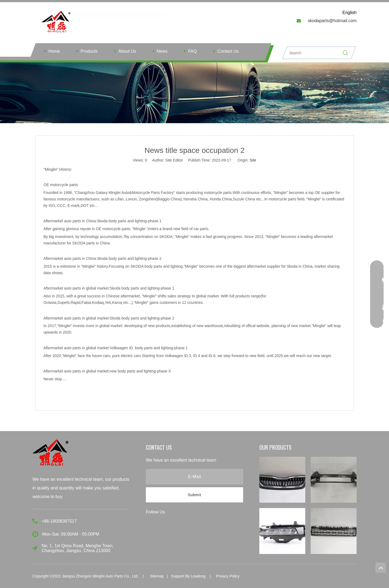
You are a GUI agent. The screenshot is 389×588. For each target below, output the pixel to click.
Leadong (198, 576)
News (162, 51)
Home (54, 51)
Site (253, 160)
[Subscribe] (194, 495)
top (381, 568)
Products (89, 51)
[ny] (194, 93)
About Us (127, 51)
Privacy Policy (228, 576)
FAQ (192, 51)
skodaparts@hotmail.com (332, 21)
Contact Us (228, 51)
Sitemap (157, 576)
